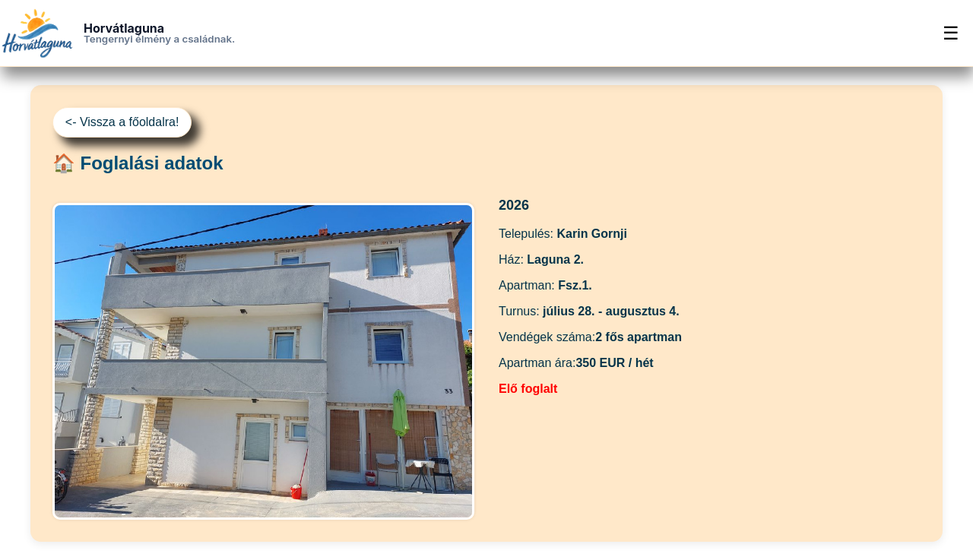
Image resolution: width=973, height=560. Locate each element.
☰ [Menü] (951, 33)
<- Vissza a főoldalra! (122, 122)
